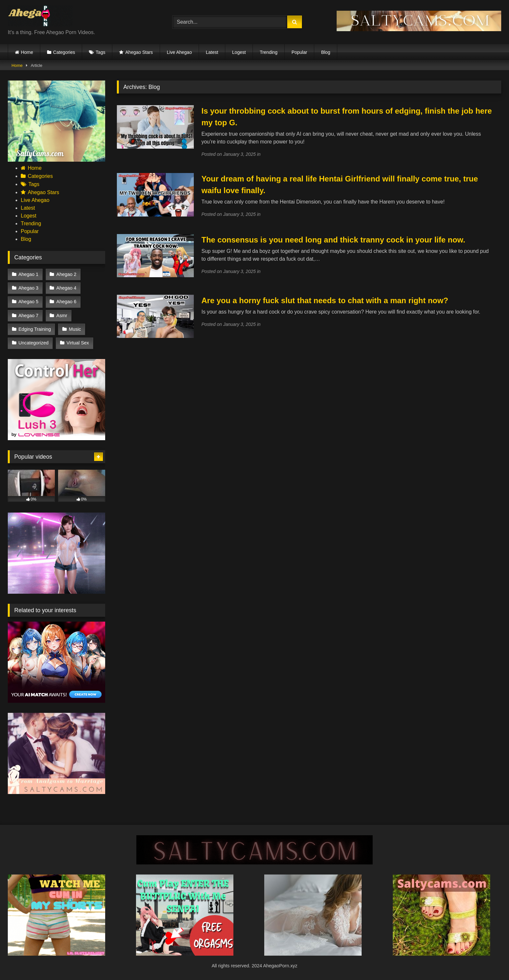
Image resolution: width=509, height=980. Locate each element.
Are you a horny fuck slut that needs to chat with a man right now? (325, 300)
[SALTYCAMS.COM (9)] (255, 863)
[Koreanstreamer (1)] (313, 954)
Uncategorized (34, 343)
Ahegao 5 (29, 302)
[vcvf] (56, 438)
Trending (269, 52)
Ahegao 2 (67, 274)
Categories (64, 52)
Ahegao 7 (29, 316)
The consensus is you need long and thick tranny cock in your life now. (333, 240)
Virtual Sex (78, 343)
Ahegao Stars (139, 52)
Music (75, 329)
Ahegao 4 (67, 288)
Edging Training (35, 329)
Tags (101, 52)
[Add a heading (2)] (56, 954)
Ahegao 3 (29, 288)
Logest (239, 52)
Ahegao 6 (67, 302)
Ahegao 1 (29, 274)
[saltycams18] (56, 160)
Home (27, 52)
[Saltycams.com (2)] (441, 954)
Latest (212, 52)
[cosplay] (185, 954)
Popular (299, 52)
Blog (326, 52)
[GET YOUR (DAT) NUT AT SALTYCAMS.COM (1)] (419, 29)
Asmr (62, 316)
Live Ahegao (179, 52)
